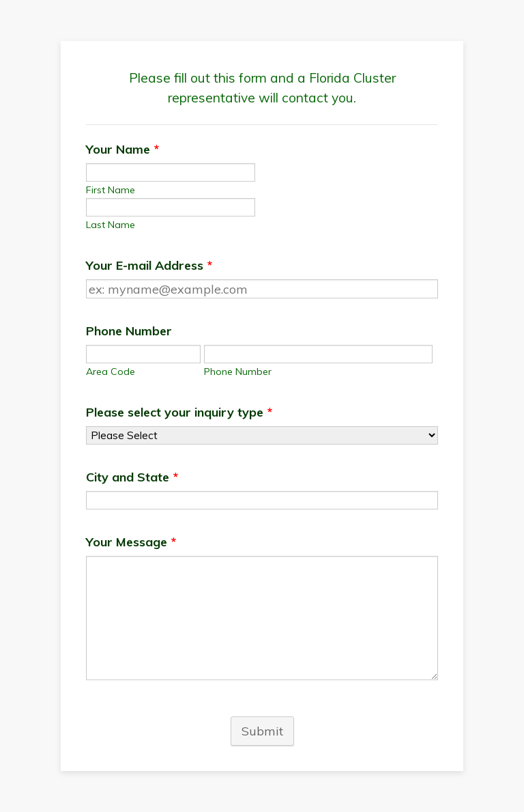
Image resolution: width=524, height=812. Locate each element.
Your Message (131, 542)
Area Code (111, 372)
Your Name (122, 149)
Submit (262, 731)
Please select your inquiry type (179, 412)
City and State (132, 477)
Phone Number (129, 331)
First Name (111, 190)
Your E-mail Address (149, 265)
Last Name (111, 225)
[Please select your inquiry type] (262, 435)
